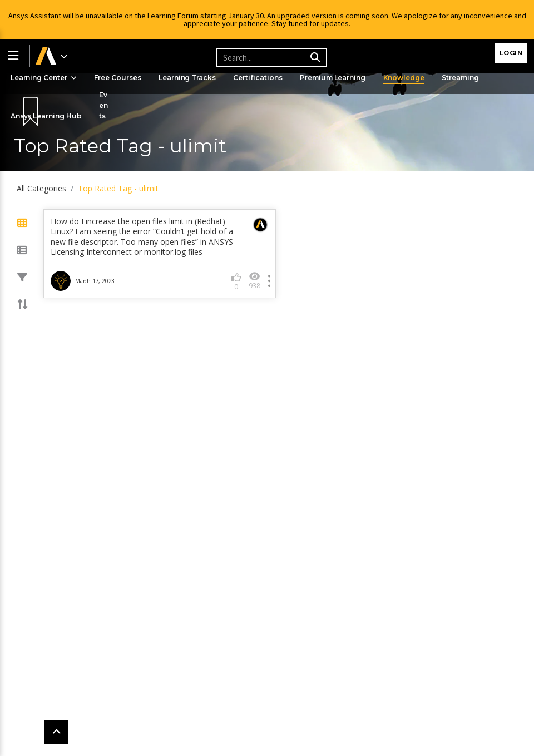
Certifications (263, 78)
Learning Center (44, 78)
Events (106, 105)
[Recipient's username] (270, 57)
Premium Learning (338, 78)
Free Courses (120, 78)
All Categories (41, 188)
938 (254, 281)
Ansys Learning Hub (47, 116)
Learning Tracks (191, 78)
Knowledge (411, 78)
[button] (15, 56)
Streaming (469, 78)
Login (511, 53)
